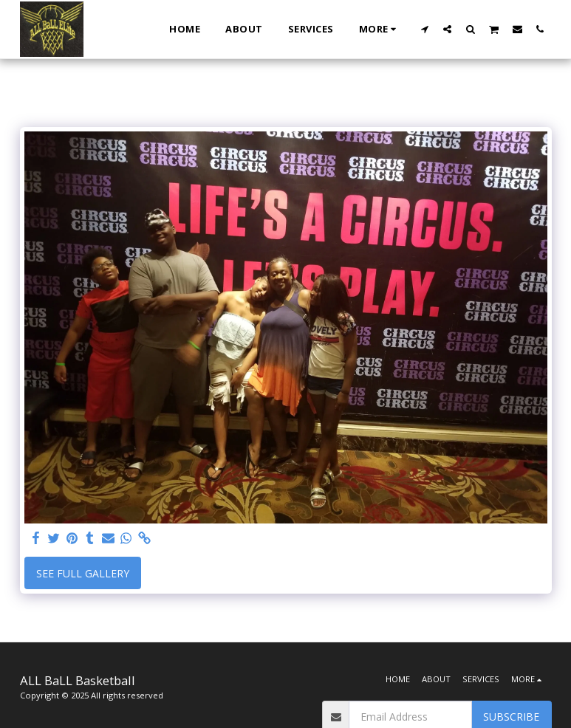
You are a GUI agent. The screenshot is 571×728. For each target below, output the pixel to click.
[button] (424, 29)
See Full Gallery (83, 573)
